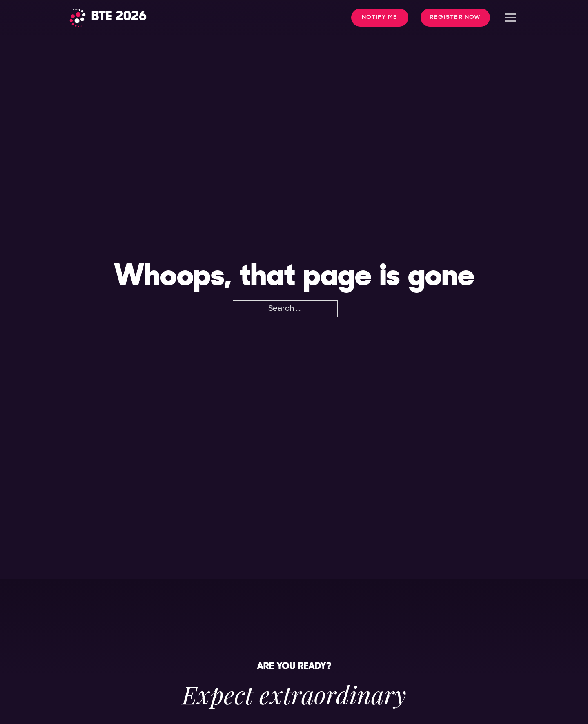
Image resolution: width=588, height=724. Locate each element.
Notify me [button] (380, 17)
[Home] (108, 18)
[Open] (510, 18)
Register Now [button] (455, 17)
